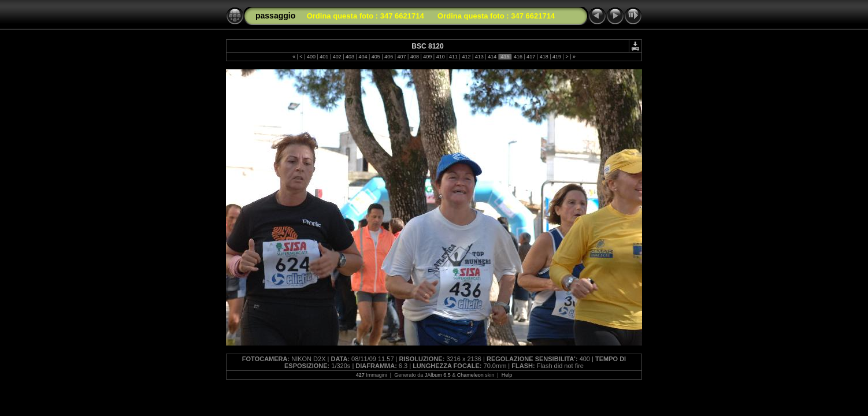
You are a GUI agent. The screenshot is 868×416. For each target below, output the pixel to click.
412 (466, 57)
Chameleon (470, 375)
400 (311, 57)
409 (428, 57)
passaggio (275, 16)
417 (531, 57)
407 (402, 57)
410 (440, 57)
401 (324, 57)
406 (389, 57)
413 (479, 57)
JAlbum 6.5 (438, 375)
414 (492, 57)
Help (507, 375)
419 (557, 57)
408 (414, 57)
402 (337, 57)
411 (454, 57)
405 (376, 57)
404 (363, 57)
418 (544, 57)
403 (350, 57)
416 (518, 57)
